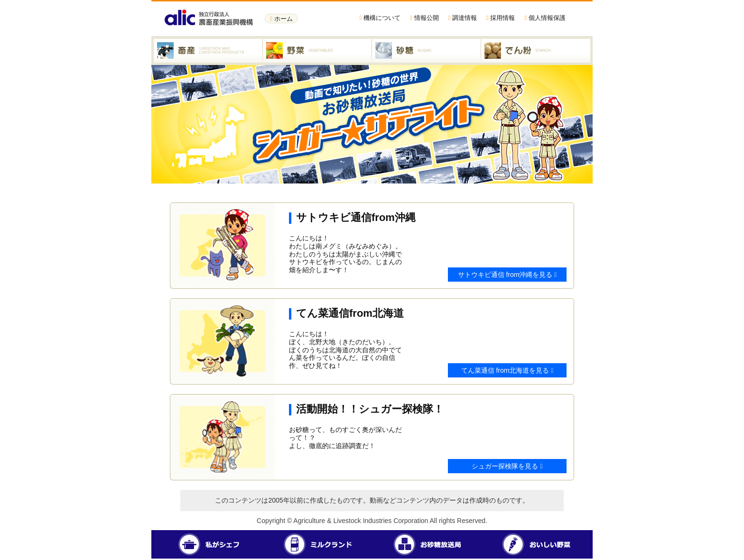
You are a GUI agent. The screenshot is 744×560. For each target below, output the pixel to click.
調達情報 (463, 18)
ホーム (281, 19)
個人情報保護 (545, 18)
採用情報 (501, 18)
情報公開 (424, 18)
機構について (380, 18)
